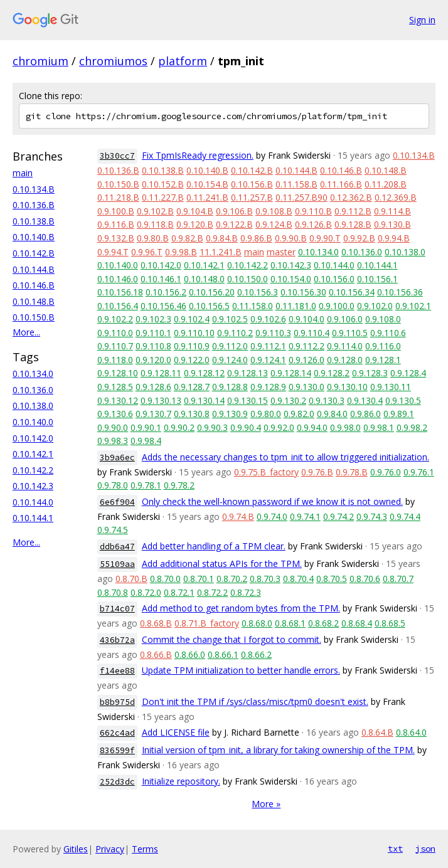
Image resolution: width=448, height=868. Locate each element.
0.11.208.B (386, 184)
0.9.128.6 (153, 387)
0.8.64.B (377, 732)
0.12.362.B (351, 197)
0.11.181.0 (296, 306)
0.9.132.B (116, 238)
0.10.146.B (34, 285)
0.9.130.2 (288, 400)
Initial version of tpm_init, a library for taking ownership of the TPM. (278, 750)
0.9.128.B (353, 224)
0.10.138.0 (33, 405)
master (281, 252)
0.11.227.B (163, 197)
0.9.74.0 (272, 516)
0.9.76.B (317, 472)
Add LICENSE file (176, 732)
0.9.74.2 (339, 516)
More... (26, 332)
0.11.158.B (296, 184)
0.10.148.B (34, 301)
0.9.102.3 (153, 319)
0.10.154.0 (291, 279)
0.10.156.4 (118, 306)
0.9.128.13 (248, 373)
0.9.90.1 (146, 427)
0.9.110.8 (153, 346)
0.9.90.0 (113, 427)
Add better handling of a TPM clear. (214, 546)
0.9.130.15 (248, 400)
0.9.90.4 (246, 427)
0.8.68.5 (390, 623)
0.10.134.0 (33, 373)
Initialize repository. (181, 781)
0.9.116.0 (383, 346)
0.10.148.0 (204, 279)
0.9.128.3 (370, 373)
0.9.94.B (394, 238)
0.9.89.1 (399, 414)
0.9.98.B (181, 252)
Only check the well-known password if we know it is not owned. (272, 501)
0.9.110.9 (192, 346)
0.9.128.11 (161, 373)
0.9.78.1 (146, 485)
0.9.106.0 (345, 319)
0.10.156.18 (120, 292)
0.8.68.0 (257, 623)
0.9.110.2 (235, 333)
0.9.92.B (359, 238)
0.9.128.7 (192, 387)
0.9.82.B (187, 238)
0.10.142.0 (33, 438)
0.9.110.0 (115, 333)
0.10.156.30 (303, 292)
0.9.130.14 (204, 400)
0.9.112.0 (230, 346)
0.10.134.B (34, 189)
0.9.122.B (234, 224)
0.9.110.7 (115, 346)
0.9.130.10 (347, 387)
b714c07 (117, 609)
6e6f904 (117, 502)
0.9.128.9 (268, 387)
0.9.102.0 (375, 306)
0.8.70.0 (165, 579)
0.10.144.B (34, 269)
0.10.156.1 (377, 279)
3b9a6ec (117, 458)
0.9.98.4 (146, 441)
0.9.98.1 (379, 427)
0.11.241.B (207, 197)
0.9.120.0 (153, 360)
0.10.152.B (163, 184)
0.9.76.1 (419, 472)
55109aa (117, 564)
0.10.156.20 (212, 292)
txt (395, 849)
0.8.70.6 (365, 579)
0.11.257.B (252, 197)
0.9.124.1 (268, 360)
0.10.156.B (252, 184)
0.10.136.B (34, 205)
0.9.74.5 (113, 530)
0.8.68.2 (323, 623)
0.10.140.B (34, 237)
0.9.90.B (291, 238)
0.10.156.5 (209, 306)
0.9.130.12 (118, 400)
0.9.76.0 (386, 472)
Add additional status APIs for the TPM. (222, 564)
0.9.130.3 (327, 400)
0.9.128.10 (118, 373)
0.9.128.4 (408, 373)
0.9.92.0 (279, 427)
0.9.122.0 (192, 360)
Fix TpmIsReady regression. (198, 155)
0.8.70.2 (232, 579)
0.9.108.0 (383, 319)
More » (266, 804)
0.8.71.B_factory (207, 623)
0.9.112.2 (307, 346)
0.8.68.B (156, 623)
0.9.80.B (153, 238)
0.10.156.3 (258, 292)
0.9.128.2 (332, 373)
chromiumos (113, 61)
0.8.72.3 (246, 592)
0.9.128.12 (204, 373)
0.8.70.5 (332, 579)
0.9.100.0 (337, 306)
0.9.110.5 (350, 333)
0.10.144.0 (33, 502)
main (23, 173)
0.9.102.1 (413, 306)
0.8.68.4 (357, 623)
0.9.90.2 (179, 427)
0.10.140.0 (33, 422)
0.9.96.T (147, 252)
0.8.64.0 (411, 732)
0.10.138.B (34, 221)
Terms (145, 849)
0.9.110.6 (388, 333)
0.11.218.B (118, 197)
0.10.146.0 (118, 279)
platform (183, 61)
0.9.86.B (256, 238)
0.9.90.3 (212, 427)
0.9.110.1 (153, 333)
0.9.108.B (274, 211)
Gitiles (76, 849)
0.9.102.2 (115, 319)
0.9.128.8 (230, 387)
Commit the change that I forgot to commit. (232, 639)
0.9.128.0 (345, 360)
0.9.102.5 (230, 319)
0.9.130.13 (161, 400)
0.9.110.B (313, 211)
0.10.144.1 (33, 518)
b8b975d (117, 702)
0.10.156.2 (166, 292)
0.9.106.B (234, 211)
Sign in (422, 20)
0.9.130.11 (391, 387)
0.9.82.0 (299, 414)
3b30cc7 (117, 156)
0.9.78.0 (113, 485)
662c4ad (117, 733)
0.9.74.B (238, 516)
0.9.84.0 (332, 414)
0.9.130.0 (307, 387)
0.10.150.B (34, 317)
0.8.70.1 (199, 579)
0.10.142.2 (33, 470)
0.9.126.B (313, 224)
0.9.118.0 (115, 360)
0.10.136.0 (33, 390)
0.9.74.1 (305, 516)
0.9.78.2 (179, 485)
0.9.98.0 (345, 427)
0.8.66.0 (190, 654)
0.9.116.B (116, 224)
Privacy (110, 849)
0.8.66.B (156, 654)
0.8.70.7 (398, 579)
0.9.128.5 (115, 387)
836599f (117, 750)
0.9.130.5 (403, 400)
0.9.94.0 (312, 427)
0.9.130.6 (115, 414)
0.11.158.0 (253, 306)
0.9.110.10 (194, 333)
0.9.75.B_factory (266, 472)
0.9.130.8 (192, 414)
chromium (40, 61)
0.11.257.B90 (301, 197)
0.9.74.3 (372, 516)
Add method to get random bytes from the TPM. (241, 608)
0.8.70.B (131, 579)
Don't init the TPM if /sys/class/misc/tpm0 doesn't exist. (255, 701)
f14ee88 (117, 671)
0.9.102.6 (268, 319)
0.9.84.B (222, 238)
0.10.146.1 (161, 279)
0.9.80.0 (266, 414)
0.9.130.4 (365, 400)
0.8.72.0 (146, 592)
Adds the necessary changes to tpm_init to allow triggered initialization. (285, 457)
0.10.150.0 (248, 279)
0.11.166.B (341, 184)
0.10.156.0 (334, 279)
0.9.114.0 (345, 346)
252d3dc (117, 782)
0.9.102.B (155, 211)
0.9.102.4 (192, 319)
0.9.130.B (392, 224)
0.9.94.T (113, 252)
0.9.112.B (353, 211)
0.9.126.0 (307, 360)
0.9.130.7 (153, 414)
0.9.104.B (195, 211)
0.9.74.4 (405, 516)
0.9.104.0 (307, 319)
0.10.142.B (34, 253)
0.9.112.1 (268, 346)
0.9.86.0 (365, 414)
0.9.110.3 (273, 333)
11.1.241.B (221, 252)
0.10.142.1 (33, 454)
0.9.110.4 (312, 333)
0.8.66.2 (256, 654)
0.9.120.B (195, 224)
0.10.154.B (207, 184)
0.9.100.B (116, 211)
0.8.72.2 (212, 592)
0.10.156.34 (352, 292)
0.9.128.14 (291, 373)
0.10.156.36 (400, 292)
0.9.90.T (325, 238)
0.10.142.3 (33, 486)
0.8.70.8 (113, 592)
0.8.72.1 (179, 592)
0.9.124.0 (230, 360)
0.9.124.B (274, 224)
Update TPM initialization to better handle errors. (241, 670)
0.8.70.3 (265, 579)
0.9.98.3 (113, 441)
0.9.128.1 (383, 360)
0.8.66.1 (223, 654)
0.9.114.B (392, 211)
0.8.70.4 (298, 579)
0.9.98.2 (412, 427)
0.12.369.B (396, 197)
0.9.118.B (155, 224)
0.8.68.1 (290, 623)
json (425, 849)
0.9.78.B (352, 472)
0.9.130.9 (230, 414)
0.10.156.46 (163, 306)
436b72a (117, 640)
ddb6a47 (117, 547)
